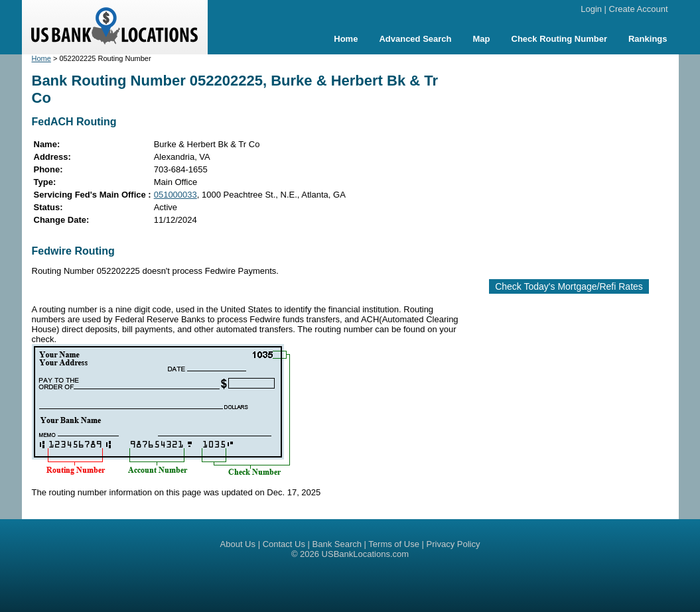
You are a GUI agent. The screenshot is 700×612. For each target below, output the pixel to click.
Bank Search (337, 544)
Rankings (648, 39)
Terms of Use (394, 544)
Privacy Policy (454, 544)
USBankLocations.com (366, 554)
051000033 (175, 195)
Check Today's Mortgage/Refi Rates (569, 286)
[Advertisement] (581, 161)
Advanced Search (415, 39)
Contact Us (284, 544)
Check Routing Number (559, 39)
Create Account (639, 9)
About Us (238, 544)
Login (591, 9)
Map (482, 39)
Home (346, 39)
